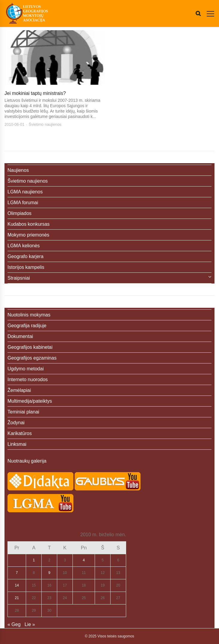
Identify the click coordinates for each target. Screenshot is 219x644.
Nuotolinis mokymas (29, 315)
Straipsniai (19, 278)
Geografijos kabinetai (30, 347)
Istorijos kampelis (26, 267)
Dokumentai (20, 336)
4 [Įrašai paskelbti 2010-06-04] (84, 560)
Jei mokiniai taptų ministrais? (35, 93)
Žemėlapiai (19, 390)
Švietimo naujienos (45, 124)
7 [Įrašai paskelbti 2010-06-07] (17, 573)
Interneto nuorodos (28, 379)
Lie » (30, 624)
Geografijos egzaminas (32, 358)
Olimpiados (19, 213)
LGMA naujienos (25, 192)
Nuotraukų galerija (27, 461)
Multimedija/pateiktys (30, 401)
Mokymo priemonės (28, 235)
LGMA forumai (23, 203)
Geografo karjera (25, 256)
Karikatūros (20, 433)
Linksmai (17, 444)
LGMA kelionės (24, 246)
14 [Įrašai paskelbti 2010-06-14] (17, 585)
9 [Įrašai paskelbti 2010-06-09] (49, 573)
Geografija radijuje (27, 326)
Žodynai (16, 423)
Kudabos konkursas (29, 224)
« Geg (14, 624)
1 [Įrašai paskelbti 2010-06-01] (34, 560)
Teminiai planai (23, 412)
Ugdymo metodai (26, 369)
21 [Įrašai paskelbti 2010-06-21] (17, 598)
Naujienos (18, 170)
